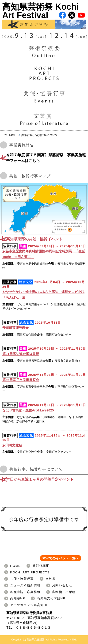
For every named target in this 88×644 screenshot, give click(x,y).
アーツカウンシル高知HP (29, 605)
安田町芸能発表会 (15, 328)
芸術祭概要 (41, 566)
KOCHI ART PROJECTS (30, 572)
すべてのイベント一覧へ (61, 558)
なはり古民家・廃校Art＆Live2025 (28, 410)
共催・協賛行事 (22, 579)
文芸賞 (51, 579)
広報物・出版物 (64, 592)
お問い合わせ (62, 585)
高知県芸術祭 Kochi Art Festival (44, 15)
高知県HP (18, 598)
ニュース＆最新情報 (25, 585)
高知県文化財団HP (51, 598)
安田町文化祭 (12, 445)
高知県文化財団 (21, 623)
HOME (12, 135)
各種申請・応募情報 (25, 592)
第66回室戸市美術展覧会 (21, 380)
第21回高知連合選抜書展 (21, 354)
